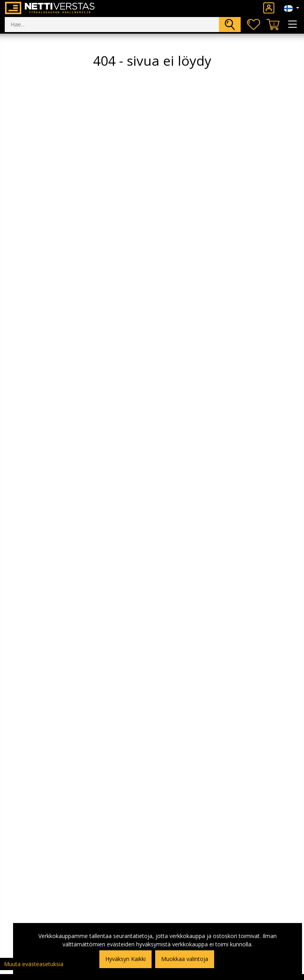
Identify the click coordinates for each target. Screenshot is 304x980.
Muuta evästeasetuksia (34, 964)
